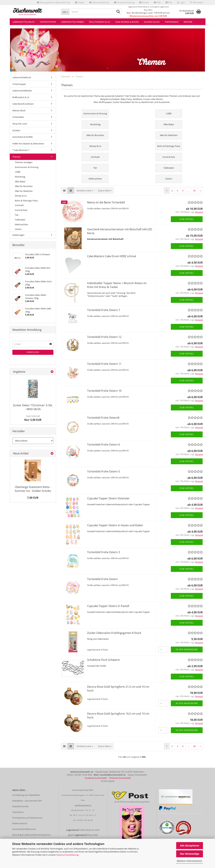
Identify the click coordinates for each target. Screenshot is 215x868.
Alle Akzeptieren (190, 846)
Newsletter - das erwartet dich (27, 801)
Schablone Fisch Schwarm (103, 660)
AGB (157, 2)
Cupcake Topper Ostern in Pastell (108, 606)
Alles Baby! (20, 181)
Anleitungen (18, 235)
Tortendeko (172, 22)
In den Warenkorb (187, 649)
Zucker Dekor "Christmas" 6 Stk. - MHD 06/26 (33, 407)
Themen (16, 157)
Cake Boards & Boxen (127, 22)
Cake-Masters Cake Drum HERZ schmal (112, 256)
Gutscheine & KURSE (23, 137)
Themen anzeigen (24, 162)
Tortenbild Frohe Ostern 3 (104, 552)
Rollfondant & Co (100, 22)
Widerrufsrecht (20, 823)
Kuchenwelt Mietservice (24, 829)
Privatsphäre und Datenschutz (27, 818)
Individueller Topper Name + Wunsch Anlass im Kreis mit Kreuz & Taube (117, 285)
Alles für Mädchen (24, 191)
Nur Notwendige (190, 854)
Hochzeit (19, 205)
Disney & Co (21, 196)
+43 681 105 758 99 (85, 820)
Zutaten (16, 130)
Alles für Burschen (24, 186)
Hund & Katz (21, 210)
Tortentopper (48, 22)
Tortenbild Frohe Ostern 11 (104, 364)
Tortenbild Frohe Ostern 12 (104, 337)
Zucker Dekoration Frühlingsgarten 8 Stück (114, 633)
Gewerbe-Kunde (20, 806)
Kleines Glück (152, 22)
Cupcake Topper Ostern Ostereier (108, 498)
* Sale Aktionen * (21, 150)
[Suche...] (65, 12)
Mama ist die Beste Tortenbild (106, 202)
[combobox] (85, 191)
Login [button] (181, 2)
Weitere (188, 22)
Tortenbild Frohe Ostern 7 (104, 310)
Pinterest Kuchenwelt (120, 778)
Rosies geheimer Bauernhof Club (54, 2)
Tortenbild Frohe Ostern (102, 579)
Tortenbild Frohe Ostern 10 (104, 391)
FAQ (169, 2)
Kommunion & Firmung (27, 167)
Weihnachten (21, 224)
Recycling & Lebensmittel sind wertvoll (31, 835)
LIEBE (18, 172)
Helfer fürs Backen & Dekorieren (28, 144)
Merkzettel (196, 2)
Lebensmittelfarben (72, 22)
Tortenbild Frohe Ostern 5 (104, 471)
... (188, 191)
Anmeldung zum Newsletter (26, 795)
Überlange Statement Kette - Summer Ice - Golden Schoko (33, 489)
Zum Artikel (187, 219)
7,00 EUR (33, 498)
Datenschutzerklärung (67, 855)
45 (194, 191)
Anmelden (33, 352)
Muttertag (20, 177)
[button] (64, 191)
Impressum (18, 812)
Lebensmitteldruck (99, 2)
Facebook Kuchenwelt (96, 778)
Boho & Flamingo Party (26, 201)
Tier (17, 215)
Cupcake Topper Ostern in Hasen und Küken (115, 525)
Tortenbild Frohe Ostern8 (103, 418)
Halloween (20, 220)
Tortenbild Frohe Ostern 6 (104, 445)
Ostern (18, 229)
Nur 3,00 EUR (33, 418)
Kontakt (144, 2)
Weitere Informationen (190, 861)
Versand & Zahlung (124, 2)
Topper (80, 2)
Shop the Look (20, 124)
